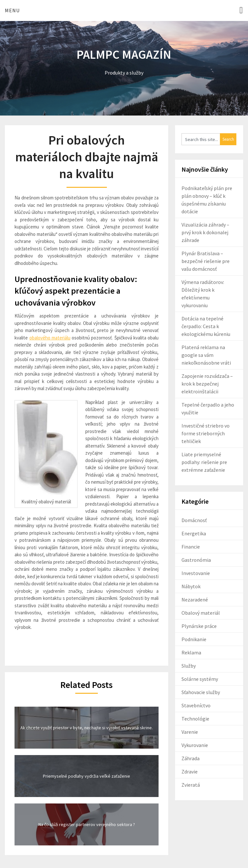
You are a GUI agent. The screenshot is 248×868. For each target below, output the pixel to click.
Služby (189, 666)
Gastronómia (196, 560)
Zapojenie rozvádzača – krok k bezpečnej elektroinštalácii (207, 384)
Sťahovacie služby (201, 692)
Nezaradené (195, 600)
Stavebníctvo (196, 705)
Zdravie (190, 772)
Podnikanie (194, 639)
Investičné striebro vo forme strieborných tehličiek (206, 433)
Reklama (191, 652)
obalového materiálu (50, 338)
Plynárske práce (199, 626)
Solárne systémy (200, 679)
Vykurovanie (195, 745)
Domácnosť (194, 520)
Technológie (195, 719)
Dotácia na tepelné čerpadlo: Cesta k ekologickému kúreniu (206, 326)
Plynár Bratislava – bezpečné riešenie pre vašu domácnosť (206, 261)
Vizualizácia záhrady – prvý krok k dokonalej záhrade (205, 232)
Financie (191, 547)
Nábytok (191, 586)
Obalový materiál (201, 613)
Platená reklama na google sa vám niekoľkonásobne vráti (206, 355)
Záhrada (191, 758)
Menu (12, 10)
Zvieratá (191, 785)
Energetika (194, 533)
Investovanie (196, 573)
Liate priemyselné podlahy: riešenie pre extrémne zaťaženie (204, 462)
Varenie (190, 732)
